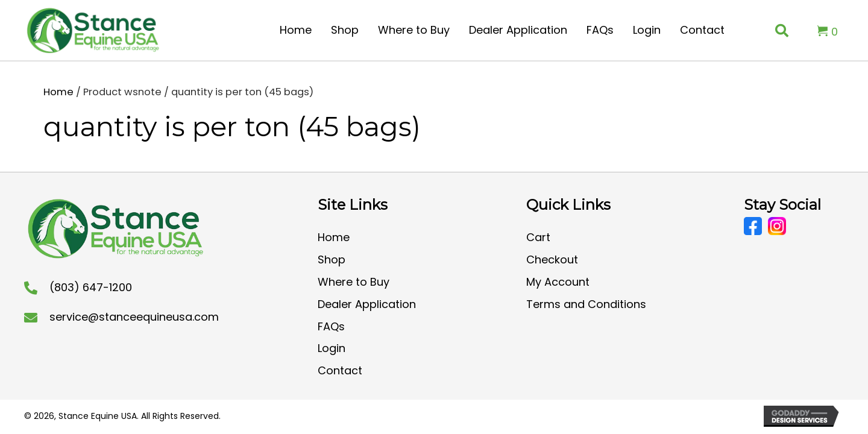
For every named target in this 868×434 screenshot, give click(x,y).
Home (58, 92)
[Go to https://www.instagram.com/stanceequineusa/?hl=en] (777, 226)
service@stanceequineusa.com (134, 317)
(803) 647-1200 (91, 287)
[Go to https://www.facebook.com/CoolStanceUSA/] (753, 226)
